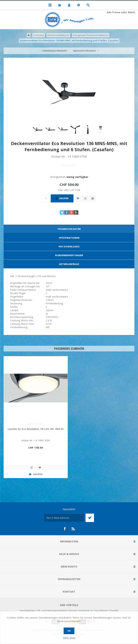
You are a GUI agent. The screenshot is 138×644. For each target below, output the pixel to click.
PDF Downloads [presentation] (69, 246)
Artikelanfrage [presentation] (69, 264)
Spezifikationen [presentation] (69, 238)
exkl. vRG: (64, 190)
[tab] (69, 229)
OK (69, 631)
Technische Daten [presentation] (69, 229)
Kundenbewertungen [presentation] (69, 255)
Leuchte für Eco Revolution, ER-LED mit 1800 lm (36, 429)
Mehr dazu (69, 638)
